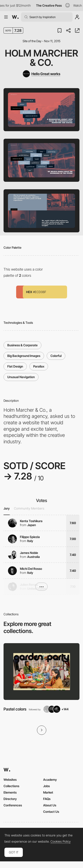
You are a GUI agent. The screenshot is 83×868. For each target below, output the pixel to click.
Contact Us (51, 812)
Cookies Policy (61, 841)
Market (48, 792)
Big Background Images (24, 356)
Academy (50, 780)
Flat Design (15, 366)
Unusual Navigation (21, 377)
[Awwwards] (15, 17)
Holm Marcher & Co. (41, 58)
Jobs (46, 786)
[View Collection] (41, 672)
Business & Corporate (22, 345)
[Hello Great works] (41, 74)
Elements (10, 792)
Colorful (56, 356)
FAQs (47, 799)
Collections (11, 786)
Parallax (39, 366)
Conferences (13, 805)
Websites (10, 780)
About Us (50, 805)
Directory (10, 799)
